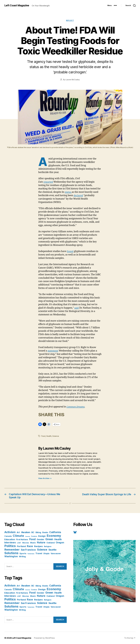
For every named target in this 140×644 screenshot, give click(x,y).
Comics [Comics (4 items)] (34, 536)
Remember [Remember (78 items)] (12, 549)
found (70, 251)
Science (56, 436)
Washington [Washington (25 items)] (11, 556)
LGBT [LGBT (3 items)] (19, 543)
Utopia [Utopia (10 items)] (46, 553)
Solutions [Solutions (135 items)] (11, 553)
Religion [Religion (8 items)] (48, 546)
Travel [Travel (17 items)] (39, 553)
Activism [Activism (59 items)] (10, 532)
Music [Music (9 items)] (33, 543)
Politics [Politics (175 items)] (10, 546)
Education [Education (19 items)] (10, 539)
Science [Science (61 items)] (42, 549)
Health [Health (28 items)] (58, 539)
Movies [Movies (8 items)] (26, 543)
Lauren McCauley (73, 80)
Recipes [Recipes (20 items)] (38, 546)
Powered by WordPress (44, 638)
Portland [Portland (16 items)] (21, 546)
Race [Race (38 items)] (30, 546)
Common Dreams (76, 407)
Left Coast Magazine (17, 5)
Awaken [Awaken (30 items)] (26, 532)
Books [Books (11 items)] (45, 532)
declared (78, 195)
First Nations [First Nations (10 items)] (22, 539)
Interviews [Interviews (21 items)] (10, 542)
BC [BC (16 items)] (33, 532)
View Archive (45, 478)
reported (48, 182)
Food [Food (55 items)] (32, 539)
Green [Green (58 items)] (49, 539)
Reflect (70, 21)
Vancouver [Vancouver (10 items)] (56, 553)
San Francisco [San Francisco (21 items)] (28, 550)
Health (49, 436)
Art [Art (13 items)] (18, 532)
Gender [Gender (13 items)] (40, 539)
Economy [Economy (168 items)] (54, 536)
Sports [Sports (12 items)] (23, 553)
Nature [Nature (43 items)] (41, 542)
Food (43, 436)
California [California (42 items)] (55, 532)
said (77, 308)
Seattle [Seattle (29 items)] (52, 550)
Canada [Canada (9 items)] (8, 536)
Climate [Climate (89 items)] (18, 536)
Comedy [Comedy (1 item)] (27, 536)
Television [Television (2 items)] (31, 554)
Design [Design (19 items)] (42, 536)
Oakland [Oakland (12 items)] (51, 542)
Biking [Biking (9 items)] (38, 532)
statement (53, 351)
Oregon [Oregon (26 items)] (60, 542)
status (68, 192)
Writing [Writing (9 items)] (22, 556)
